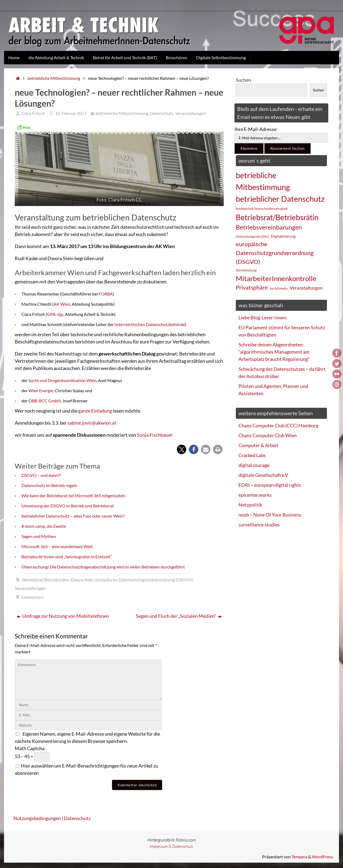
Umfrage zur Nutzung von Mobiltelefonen (63, 616)
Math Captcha (30, 748)
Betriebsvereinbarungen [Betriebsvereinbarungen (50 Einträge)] (269, 227)
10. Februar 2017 (71, 113)
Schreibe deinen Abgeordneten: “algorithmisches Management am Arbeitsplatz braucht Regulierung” (274, 352)
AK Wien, (62, 304)
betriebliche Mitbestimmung (54, 78)
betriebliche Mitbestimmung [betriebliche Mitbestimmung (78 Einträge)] (263, 181)
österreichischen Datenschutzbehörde (149, 324)
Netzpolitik (250, 505)
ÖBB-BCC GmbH (44, 401)
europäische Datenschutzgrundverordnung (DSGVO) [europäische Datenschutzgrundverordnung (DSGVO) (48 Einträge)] (275, 253)
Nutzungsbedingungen (37, 818)
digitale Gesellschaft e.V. (264, 475)
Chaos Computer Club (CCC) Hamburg (278, 425)
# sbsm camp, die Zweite (44, 526)
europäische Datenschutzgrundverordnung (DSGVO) (144, 580)
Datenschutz (162, 113)
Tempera (299, 857)
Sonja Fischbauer (155, 435)
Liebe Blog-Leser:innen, (263, 317)
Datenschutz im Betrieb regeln (49, 485)
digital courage (254, 465)
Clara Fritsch (33, 113)
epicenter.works (255, 495)
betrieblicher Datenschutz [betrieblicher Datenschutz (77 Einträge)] (280, 199)
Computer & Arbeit (258, 445)
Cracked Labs (252, 455)
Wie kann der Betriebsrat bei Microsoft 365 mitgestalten (73, 495)
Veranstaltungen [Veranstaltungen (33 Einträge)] (306, 288)
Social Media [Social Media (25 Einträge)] (279, 288)
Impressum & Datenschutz (171, 846)
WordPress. (323, 857)
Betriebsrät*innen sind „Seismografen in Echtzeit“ (67, 557)
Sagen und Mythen (39, 536)
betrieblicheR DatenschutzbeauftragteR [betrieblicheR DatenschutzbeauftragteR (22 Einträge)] (262, 209)
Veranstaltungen (190, 113)
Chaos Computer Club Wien (268, 435)
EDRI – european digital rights (270, 485)
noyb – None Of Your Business (270, 515)
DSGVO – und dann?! (41, 475)
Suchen (243, 80)
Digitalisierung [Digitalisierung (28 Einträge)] (283, 236)
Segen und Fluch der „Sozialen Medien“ (179, 616)
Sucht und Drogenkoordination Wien (62, 380)
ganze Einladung (96, 411)
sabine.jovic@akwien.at (92, 423)
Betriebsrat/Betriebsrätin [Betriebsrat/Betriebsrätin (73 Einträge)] (277, 217)
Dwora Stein (82, 580)
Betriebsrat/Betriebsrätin (46, 580)
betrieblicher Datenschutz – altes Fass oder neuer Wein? (73, 516)
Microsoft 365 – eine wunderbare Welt (57, 546)
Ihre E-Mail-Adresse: (256, 129)
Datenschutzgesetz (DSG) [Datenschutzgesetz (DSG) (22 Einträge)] (252, 236)
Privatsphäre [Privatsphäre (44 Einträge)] (252, 287)
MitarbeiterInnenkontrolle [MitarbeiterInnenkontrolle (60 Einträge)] (276, 278)
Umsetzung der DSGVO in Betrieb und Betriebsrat (68, 506)
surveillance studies (259, 525)
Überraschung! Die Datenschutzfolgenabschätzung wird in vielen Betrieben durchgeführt (103, 567)
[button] (182, 449)
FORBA (106, 294)
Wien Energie (41, 390)
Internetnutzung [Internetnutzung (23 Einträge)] (246, 270)
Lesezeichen (33, 597)
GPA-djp (55, 314)
